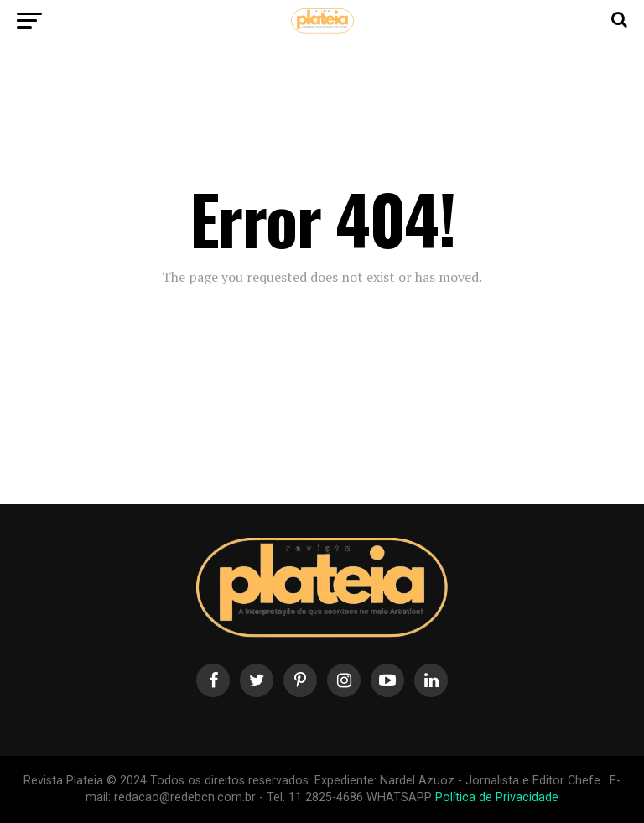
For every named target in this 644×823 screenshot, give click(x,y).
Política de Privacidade (497, 797)
